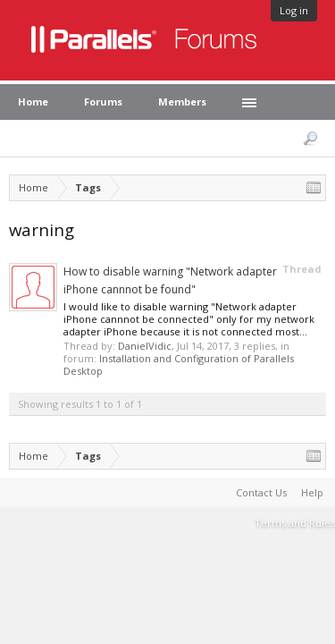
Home (33, 102)
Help (312, 492)
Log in (294, 10)
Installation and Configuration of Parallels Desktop (179, 364)
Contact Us (261, 492)
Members (182, 102)
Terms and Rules (295, 523)
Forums (103, 102)
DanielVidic (145, 346)
